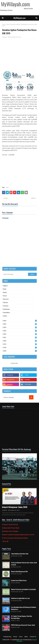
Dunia (5, 296)
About (26, 637)
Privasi (15, 637)
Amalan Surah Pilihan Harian (19, 580)
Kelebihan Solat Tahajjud (10, 531)
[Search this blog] (15, 274)
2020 (20, 341)
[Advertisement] (19, 54)
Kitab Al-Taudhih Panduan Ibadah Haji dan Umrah (18, 535)
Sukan (5, 316)
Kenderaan (6, 309)
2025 (20, 324)
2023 (20, 331)
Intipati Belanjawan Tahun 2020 (15, 507)
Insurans (6, 306)
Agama (5, 286)
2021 (20, 337)
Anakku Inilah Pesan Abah (11, 528)
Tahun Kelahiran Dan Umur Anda (20, 554)
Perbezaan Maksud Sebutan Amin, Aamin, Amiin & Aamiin (24, 564)
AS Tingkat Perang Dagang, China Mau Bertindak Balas (21, 617)
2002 (20, 351)
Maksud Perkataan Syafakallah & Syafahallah (23, 589)
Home (4, 24)
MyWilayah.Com (18, 640)
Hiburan (6, 302)
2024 (20, 327)
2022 (20, 334)
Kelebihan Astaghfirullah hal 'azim (20, 598)
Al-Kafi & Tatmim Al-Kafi (10, 525)
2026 (20, 321)
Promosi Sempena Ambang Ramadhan (15, 538)
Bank (8, 24)
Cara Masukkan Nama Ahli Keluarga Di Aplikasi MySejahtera (24, 608)
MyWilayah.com (20, 18)
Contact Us (33, 637)
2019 (20, 344)
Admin (5, 37)
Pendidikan (7, 313)
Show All (5, 541)
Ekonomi (6, 299)
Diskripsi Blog (7, 637)
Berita (5, 292)
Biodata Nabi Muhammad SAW (19, 572)
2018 (20, 347)
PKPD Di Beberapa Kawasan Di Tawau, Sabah (23, 625)
